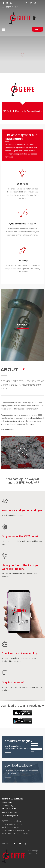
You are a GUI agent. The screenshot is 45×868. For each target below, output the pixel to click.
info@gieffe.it (12, 816)
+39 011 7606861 (11, 7)
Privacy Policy (7, 803)
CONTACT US (37, 30)
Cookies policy (7, 806)
